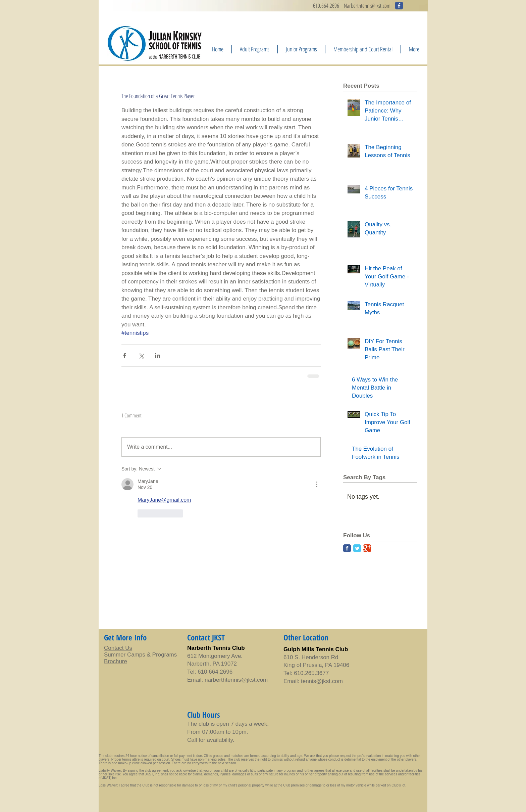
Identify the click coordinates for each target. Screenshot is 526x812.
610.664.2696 (326, 6)
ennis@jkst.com (376, 6)
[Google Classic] (367, 548)
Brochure (116, 661)
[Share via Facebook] (125, 355)
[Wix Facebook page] (399, 6)
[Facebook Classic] (347, 548)
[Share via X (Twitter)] (141, 355)
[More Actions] (317, 484)
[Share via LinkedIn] (157, 355)
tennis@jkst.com (247, 680)
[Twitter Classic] (357, 548)
